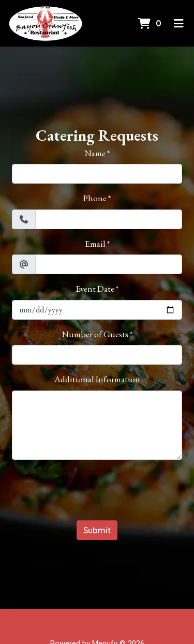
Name (95, 153)
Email (95, 244)
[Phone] (109, 219)
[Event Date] (97, 310)
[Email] (109, 264)
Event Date (95, 289)
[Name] (97, 174)
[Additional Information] (97, 425)
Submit (97, 530)
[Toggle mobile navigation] (179, 23)
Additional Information (97, 379)
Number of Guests (95, 334)
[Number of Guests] (97, 355)
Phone (95, 198)
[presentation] (97, 488)
